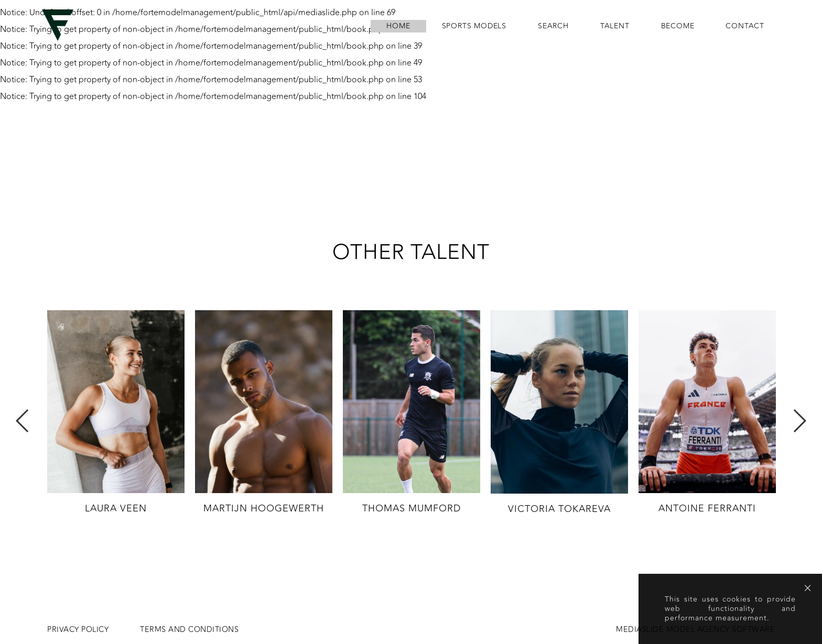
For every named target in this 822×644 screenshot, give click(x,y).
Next (799, 421)
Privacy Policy (78, 630)
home (398, 26)
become (678, 26)
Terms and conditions (189, 630)
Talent (615, 26)
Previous (23, 421)
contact (745, 26)
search (553, 26)
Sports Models (474, 26)
